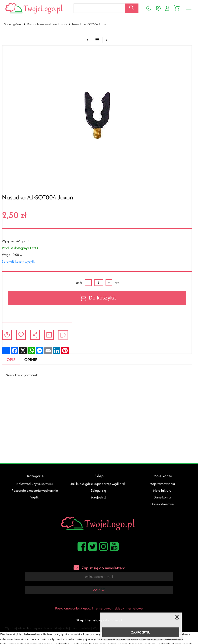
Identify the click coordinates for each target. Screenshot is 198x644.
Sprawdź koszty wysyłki (19, 261)
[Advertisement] (99, 428)
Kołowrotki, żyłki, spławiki (35, 484)
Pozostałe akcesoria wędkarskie (47, 24)
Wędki (35, 497)
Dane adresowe (162, 504)
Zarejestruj (98, 497)
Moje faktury (162, 490)
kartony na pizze (38, 628)
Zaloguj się (98, 490)
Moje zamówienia (162, 484)
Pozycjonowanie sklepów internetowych (84, 608)
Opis (11, 360)
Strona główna (13, 24)
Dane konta (162, 497)
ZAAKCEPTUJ (141, 632)
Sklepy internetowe (129, 608)
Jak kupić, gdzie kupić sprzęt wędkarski (98, 484)
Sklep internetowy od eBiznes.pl (99, 620)
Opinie (31, 360)
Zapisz (99, 590)
